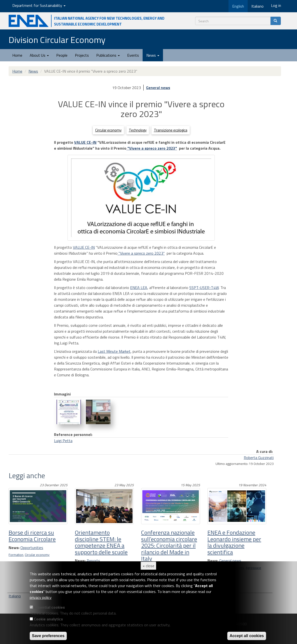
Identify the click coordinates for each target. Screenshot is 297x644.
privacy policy (41, 597)
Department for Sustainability (39, 5)
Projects (82, 55)
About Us (39, 55)
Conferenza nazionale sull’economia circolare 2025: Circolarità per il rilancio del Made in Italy (169, 545)
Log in (276, 5)
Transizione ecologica (171, 130)
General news (158, 88)
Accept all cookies (247, 636)
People (62, 55)
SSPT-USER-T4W (204, 288)
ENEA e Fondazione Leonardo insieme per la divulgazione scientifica (234, 542)
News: (14, 548)
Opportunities (32, 548)
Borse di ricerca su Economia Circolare (32, 536)
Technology (138, 130)
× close (148, 566)
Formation (16, 555)
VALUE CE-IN (85, 142)
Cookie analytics (48, 619)
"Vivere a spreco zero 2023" (152, 148)
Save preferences (48, 636)
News (153, 55)
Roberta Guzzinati (259, 458)
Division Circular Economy (57, 40)
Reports (93, 561)
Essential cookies (49, 607)
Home (17, 55)
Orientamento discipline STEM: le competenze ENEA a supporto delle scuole (101, 542)
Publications (108, 55)
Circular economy (108, 130)
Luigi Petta (63, 441)
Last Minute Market (114, 351)
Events (133, 55)
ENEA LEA (139, 288)
